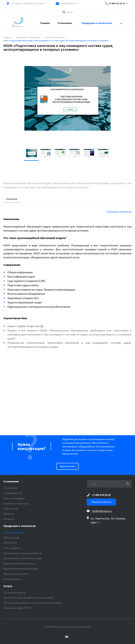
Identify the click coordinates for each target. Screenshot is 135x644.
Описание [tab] (12, 199)
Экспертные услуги (14, 593)
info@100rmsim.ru (70, 3)
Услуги (8, 586)
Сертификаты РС (13, 493)
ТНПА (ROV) (10, 543)
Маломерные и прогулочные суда (23, 558)
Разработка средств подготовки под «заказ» (28, 598)
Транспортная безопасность (19, 563)
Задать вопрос (67, 466)
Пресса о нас (11, 509)
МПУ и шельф (11, 538)
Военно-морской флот (16, 574)
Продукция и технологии (20, 526)
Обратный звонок (101, 502)
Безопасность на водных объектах (23, 553)
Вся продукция (12, 579)
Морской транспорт (15, 532)
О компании (11, 481)
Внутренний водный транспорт (21, 569)
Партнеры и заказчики (16, 503)
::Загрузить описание (119, 212)
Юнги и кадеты (12, 548)
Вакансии (9, 514)
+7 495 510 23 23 (117, 3)
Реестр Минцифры (14, 498)
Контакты (9, 519)
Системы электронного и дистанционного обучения (33, 603)
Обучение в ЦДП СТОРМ (17, 608)
